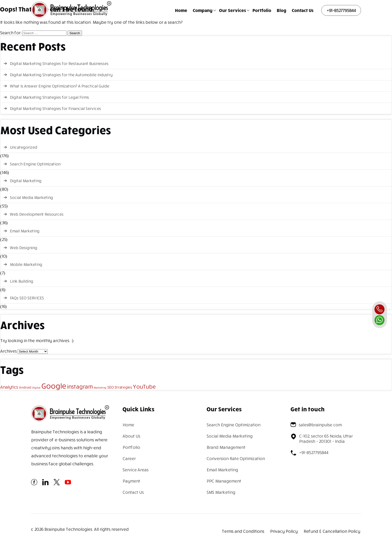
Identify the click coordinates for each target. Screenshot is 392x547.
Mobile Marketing (26, 264)
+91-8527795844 (341, 10)
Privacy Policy (284, 531)
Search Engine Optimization (35, 164)
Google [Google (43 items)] (53, 386)
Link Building (21, 281)
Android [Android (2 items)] (25, 387)
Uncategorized (23, 147)
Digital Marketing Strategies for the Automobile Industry (61, 75)
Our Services (232, 10)
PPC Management (224, 481)
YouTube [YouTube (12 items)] (144, 386)
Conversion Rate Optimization (236, 458)
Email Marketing (24, 231)
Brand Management (226, 447)
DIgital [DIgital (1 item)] (36, 388)
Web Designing (23, 248)
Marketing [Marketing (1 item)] (100, 388)
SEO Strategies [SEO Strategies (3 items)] (120, 387)
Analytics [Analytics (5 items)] (9, 387)
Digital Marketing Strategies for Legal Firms (49, 97)
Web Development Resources (36, 214)
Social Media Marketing (31, 197)
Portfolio (262, 10)
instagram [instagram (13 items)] (80, 386)
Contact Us (303, 10)
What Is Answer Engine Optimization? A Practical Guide (59, 86)
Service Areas (135, 470)
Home (181, 10)
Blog (281, 10)
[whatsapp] (379, 320)
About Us (131, 436)
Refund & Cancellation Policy (332, 531)
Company (203, 10)
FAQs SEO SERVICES (27, 298)
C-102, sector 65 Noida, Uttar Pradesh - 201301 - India (321, 439)
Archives (8, 351)
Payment (131, 481)
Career (129, 458)
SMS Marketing (221, 492)
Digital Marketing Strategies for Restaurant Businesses (59, 63)
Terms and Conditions (243, 531)
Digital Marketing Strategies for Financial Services (55, 108)
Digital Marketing (25, 181)
